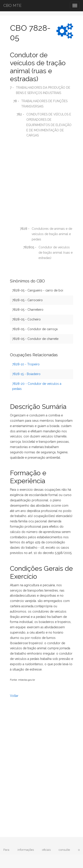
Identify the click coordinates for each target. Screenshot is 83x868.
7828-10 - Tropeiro (26, 364)
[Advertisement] (41, 184)
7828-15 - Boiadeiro (26, 374)
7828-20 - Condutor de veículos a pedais (37, 386)
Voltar (14, 696)
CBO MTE (12, 5)
